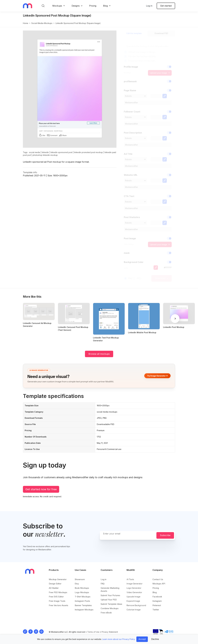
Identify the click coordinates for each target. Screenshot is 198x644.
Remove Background (136, 605)
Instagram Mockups (84, 610)
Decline (155, 639)
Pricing (93, 6)
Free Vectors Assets (58, 605)
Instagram (157, 601)
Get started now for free (41, 489)
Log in (149, 6)
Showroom (80, 579)
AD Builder (54, 588)
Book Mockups (82, 588)
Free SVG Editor (56, 597)
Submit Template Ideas (111, 604)
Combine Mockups (110, 608)
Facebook (157, 597)
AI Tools (130, 579)
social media (34, 152)
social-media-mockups (42, 23)
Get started (166, 6)
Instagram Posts (82, 601)
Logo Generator (134, 588)
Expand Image (133, 601)
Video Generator (134, 592)
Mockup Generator (58, 579)
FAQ (103, 584)
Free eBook (106, 613)
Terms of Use (93, 632)
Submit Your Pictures (110, 595)
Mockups (57, 6)
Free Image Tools (57, 601)
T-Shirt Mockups (83, 597)
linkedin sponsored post (61, 152)
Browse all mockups (99, 354)
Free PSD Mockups (58, 592)
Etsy (77, 584)
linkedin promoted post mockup (88, 152)
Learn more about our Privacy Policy (119, 639)
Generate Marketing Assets (110, 589)
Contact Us (158, 579)
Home (26, 23)
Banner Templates (83, 605)
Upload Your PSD (109, 600)
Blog (105, 6)
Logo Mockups (82, 592)
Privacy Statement (110, 632)
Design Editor (55, 584)
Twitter (156, 610)
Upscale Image (133, 597)
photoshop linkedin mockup (45, 155)
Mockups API (159, 584)
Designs (76, 6)
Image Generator (135, 584)
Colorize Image (134, 610)
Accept (142, 639)
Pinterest (157, 605)
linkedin (45, 152)
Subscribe (165, 535)
